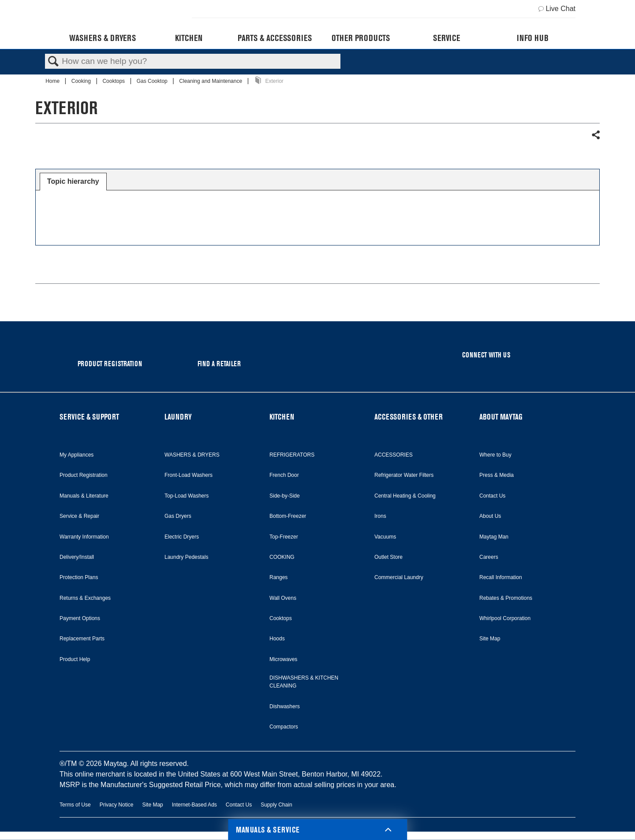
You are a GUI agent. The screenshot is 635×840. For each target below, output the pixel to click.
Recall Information (501, 577)
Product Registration (84, 475)
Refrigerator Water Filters (404, 475)
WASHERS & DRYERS (192, 455)
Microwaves (283, 659)
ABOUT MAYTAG (501, 417)
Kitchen (189, 38)
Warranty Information (84, 537)
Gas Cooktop (153, 81)
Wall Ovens (283, 598)
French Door (284, 475)
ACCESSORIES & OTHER (409, 417)
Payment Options (80, 618)
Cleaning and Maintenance (211, 81)
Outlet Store (388, 557)
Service (446, 38)
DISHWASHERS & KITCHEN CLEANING (304, 682)
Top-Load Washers (187, 496)
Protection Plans (79, 577)
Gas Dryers (178, 516)
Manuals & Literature (84, 496)
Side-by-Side (285, 496)
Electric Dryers (182, 537)
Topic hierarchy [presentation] (73, 181)
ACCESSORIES (394, 455)
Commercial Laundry (399, 577)
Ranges (278, 577)
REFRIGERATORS (292, 455)
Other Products (361, 38)
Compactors (284, 727)
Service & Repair (79, 516)
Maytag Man (494, 537)
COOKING (282, 557)
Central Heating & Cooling (405, 496)
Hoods (277, 639)
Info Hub (533, 38)
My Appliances (77, 455)
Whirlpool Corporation (505, 618)
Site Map (490, 639)
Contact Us (492, 496)
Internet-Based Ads (194, 805)
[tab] (73, 182)
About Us (490, 516)
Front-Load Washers (189, 475)
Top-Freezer (284, 537)
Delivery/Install (77, 557)
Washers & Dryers (103, 38)
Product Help (75, 659)
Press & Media (497, 475)
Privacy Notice (117, 805)
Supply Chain (276, 805)
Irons (380, 516)
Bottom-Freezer (288, 516)
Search (53, 62)
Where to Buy (495, 455)
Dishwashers (285, 706)
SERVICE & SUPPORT (89, 417)
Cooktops (114, 81)
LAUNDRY (178, 417)
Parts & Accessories (275, 38)
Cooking (82, 81)
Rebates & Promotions (506, 598)
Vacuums (385, 537)
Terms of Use (75, 805)
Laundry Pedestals (186, 557)
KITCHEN (282, 417)
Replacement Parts (82, 639)
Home (53, 81)
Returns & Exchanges (85, 598)
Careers (489, 557)
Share (595, 135)
